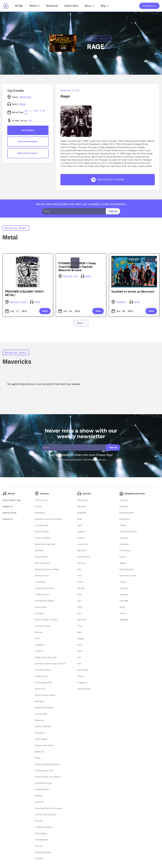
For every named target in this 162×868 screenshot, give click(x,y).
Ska (79, 657)
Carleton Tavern (42, 594)
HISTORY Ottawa (43, 670)
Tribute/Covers (84, 689)
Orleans (123, 582)
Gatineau (150, 260)
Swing (80, 676)
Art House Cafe (42, 525)
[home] (6, 6)
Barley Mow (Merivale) (45, 544)
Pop (79, 613)
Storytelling (82, 670)
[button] (34, 6)
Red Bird (39, 796)
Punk (80, 626)
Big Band (81, 506)
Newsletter (52, 6)
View (45, 311)
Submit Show (71, 6)
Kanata (123, 557)
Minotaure (121, 302)
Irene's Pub (40, 689)
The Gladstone (41, 840)
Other (38, 758)
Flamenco (82, 563)
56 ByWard (40, 513)
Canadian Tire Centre (44, 588)
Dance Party (83, 544)
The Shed (39, 858)
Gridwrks (39, 651)
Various (123, 613)
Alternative (82, 500)
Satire (80, 651)
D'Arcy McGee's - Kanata (46, 620)
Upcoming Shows (15, 228)
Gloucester (124, 544)
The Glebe (124, 601)
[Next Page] (81, 323)
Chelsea (123, 525)
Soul (79, 664)
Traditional (82, 682)
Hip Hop (81, 588)
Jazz (79, 601)
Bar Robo (39, 550)
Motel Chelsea (41, 739)
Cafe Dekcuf (40, 582)
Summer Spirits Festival (46, 814)
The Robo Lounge (43, 852)
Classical (81, 532)
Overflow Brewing (43, 783)
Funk (80, 576)
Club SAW (40, 613)
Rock (80, 645)
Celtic (80, 525)
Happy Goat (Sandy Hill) (46, 657)
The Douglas (40, 833)
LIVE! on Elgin (41, 714)
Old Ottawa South (75, 263)
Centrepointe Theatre (45, 601)
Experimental (83, 557)
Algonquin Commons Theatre (48, 519)
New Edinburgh (127, 569)
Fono (37, 638)
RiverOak (39, 802)
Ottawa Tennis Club (44, 770)
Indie (79, 594)
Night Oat (39, 752)
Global (80, 582)
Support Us (149, 6)
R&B (79, 632)
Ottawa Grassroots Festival (47, 764)
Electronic (82, 550)
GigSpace (39, 645)
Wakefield (124, 620)
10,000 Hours (41, 500)
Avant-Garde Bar (43, 538)
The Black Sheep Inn (44, 827)
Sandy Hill (124, 588)
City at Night (41, 607)
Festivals (39, 632)
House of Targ (70, 276)
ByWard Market (99, 38)
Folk (79, 569)
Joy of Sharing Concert (45, 695)
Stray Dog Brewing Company (49, 808)
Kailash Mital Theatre (44, 708)
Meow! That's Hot (43, 726)
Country (81, 538)
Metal (23, 104)
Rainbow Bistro (42, 789)
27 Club (38, 506)
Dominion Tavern (18, 302)
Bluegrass (82, 513)
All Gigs (19, 6)
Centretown (125, 519)
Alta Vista (124, 500)
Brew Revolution (42, 563)
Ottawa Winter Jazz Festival (48, 777)
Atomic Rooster (42, 532)
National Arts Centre (44, 745)
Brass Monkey (41, 557)
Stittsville (124, 594)
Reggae (81, 638)
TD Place (39, 821)
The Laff (38, 846)
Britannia (124, 506)
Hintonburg (125, 550)
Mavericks (25, 97)
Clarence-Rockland (128, 532)
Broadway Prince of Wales (47, 569)
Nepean (123, 563)
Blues (80, 519)
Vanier (122, 607)
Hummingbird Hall (43, 682)
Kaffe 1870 (40, 701)
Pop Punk (82, 620)
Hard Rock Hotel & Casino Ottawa (50, 664)
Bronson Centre (42, 576)
